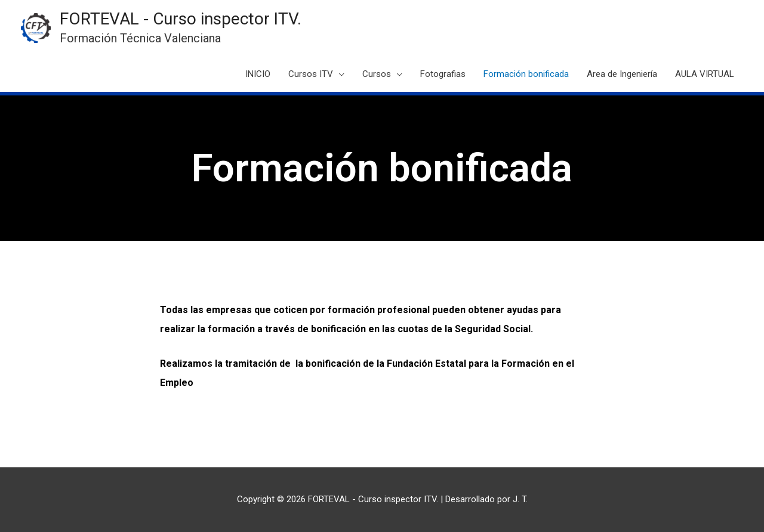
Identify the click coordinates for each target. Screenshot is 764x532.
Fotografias (443, 74)
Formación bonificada (526, 74)
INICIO (258, 74)
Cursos (377, 74)
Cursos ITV (311, 74)
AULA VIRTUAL (705, 74)
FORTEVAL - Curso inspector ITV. (181, 19)
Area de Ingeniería (622, 74)
